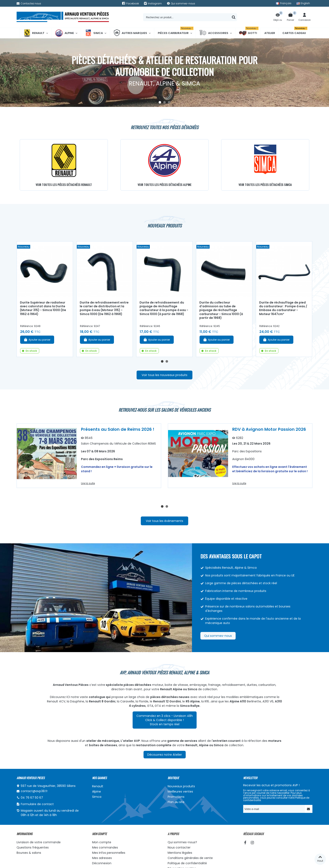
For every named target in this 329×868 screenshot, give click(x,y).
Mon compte (102, 842)
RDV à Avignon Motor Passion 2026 (269, 429)
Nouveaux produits (181, 786)
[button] (160, 102)
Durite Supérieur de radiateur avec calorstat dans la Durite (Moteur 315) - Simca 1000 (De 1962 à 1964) (43, 308)
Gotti (249, 33)
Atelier (270, 33)
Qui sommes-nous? (182, 842)
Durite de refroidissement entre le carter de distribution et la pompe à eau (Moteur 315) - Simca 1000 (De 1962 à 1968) (104, 308)
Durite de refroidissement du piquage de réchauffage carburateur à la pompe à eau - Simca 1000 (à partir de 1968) (164, 308)
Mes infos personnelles (109, 853)
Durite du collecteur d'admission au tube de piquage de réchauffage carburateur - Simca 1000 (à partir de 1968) (221, 310)
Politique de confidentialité (187, 863)
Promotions (176, 797)
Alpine (65, 33)
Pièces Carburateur (176, 31)
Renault (34, 33)
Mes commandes (105, 847)
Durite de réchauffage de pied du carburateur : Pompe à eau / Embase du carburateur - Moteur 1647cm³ (283, 308)
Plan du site (176, 802)
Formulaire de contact (37, 804)
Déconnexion (102, 863)
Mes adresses (102, 858)
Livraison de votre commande (39, 842)
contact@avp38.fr (34, 791)
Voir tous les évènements (164, 521)
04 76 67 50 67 (32, 798)
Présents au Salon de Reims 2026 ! (118, 429)
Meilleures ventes (180, 791)
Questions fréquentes (33, 847)
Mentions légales (180, 853)
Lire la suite (88, 483)
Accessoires (214, 33)
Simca (94, 33)
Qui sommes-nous (218, 636)
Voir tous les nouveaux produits (164, 375)
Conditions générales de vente (190, 858)
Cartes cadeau (295, 31)
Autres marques (130, 33)
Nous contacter (179, 847)
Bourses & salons (29, 853)
